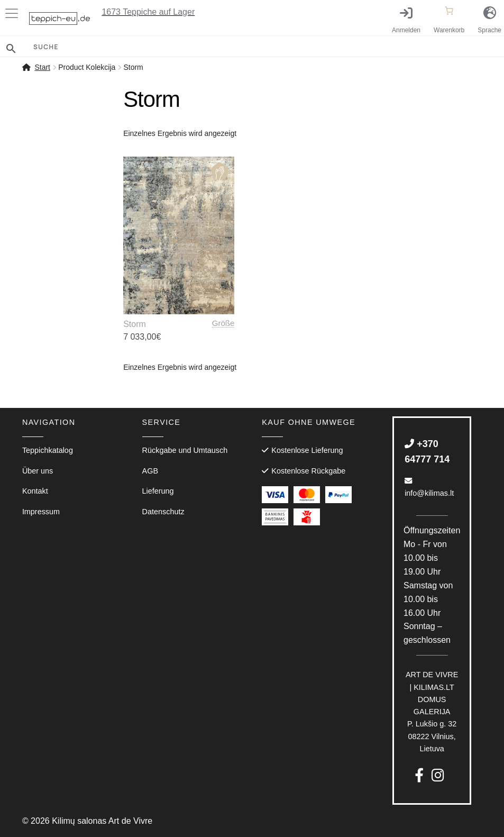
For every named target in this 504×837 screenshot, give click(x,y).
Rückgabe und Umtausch (185, 450)
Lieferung (158, 491)
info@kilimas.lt (429, 487)
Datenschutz (163, 512)
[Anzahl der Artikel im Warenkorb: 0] (449, 11)
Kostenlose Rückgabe (308, 471)
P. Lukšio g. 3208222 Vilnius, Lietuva (432, 712)
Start (42, 67)
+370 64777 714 (427, 452)
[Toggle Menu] (14, 13)
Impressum (41, 512)
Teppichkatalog (48, 450)
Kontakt (35, 491)
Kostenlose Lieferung (307, 450)
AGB (150, 471)
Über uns (38, 471)
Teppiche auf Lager (148, 12)
